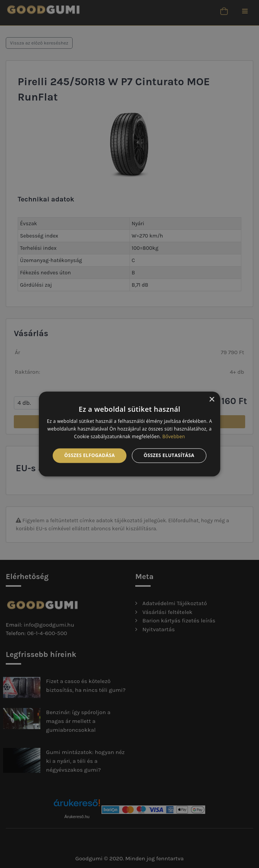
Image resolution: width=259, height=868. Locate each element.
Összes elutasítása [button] (169, 455)
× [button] (212, 400)
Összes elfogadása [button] (90, 455)
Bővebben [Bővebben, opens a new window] (174, 436)
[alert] (129, 434)
